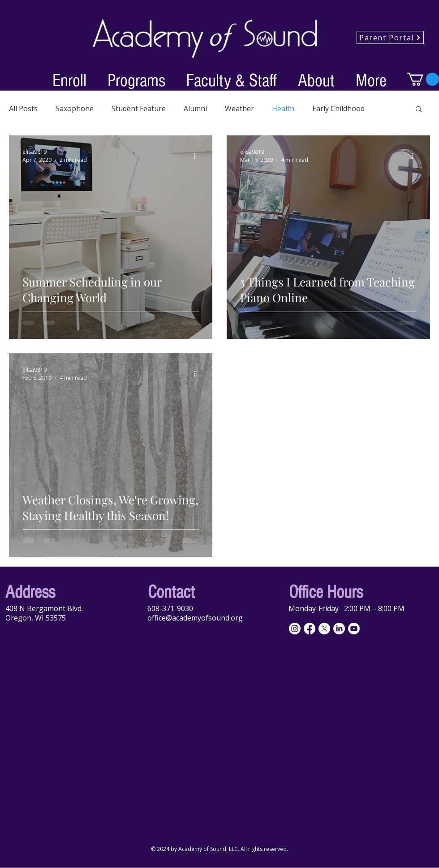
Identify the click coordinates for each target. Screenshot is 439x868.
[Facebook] (310, 629)
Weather (239, 108)
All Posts (23, 108)
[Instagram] (295, 629)
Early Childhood (338, 108)
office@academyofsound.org (195, 618)
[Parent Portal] (390, 37)
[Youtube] (354, 629)
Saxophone (75, 108)
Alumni (195, 108)
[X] (324, 629)
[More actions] (198, 156)
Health (283, 108)
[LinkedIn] (339, 629)
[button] (69, 79)
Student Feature (139, 108)
